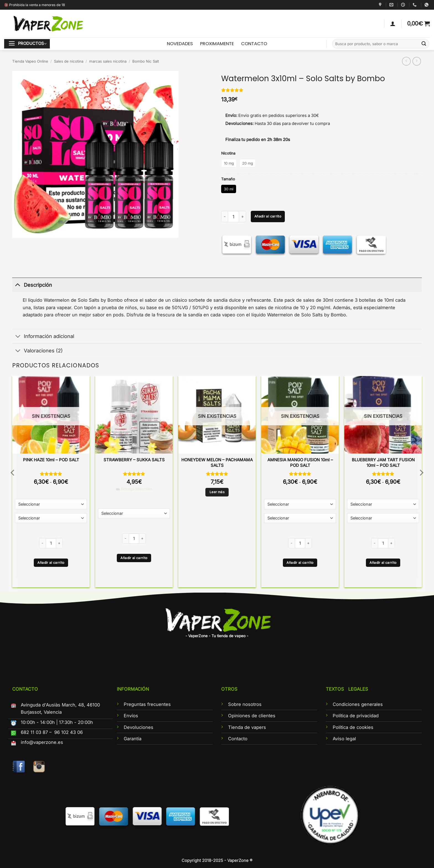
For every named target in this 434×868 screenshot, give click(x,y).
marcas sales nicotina (108, 61)
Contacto (238, 739)
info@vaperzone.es (42, 742)
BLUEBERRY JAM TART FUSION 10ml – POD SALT (383, 463)
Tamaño (228, 179)
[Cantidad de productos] (233, 217)
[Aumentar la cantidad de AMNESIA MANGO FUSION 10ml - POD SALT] (309, 543)
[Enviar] (424, 44)
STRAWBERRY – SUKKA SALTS (134, 460)
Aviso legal (344, 739)
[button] (418, 24)
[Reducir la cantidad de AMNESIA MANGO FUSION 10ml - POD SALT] (291, 543)
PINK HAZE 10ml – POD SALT (51, 460)
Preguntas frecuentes (147, 704)
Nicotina (228, 153)
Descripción (32, 285)
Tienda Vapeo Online (30, 61)
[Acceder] (393, 24)
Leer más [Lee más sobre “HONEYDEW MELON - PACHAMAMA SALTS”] (217, 492)
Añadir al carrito (268, 216)
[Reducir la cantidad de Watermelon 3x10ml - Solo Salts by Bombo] (224, 217)
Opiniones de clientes (252, 716)
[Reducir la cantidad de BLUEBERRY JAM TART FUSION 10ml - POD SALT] (374, 543)
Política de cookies (353, 727)
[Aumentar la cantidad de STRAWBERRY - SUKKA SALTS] (143, 538)
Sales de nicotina (69, 61)
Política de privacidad (356, 716)
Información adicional (43, 337)
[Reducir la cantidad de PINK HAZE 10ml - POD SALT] (42, 543)
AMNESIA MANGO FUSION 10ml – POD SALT (300, 463)
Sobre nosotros (245, 704)
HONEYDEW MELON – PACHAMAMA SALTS (217, 463)
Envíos (131, 716)
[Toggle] (18, 285)
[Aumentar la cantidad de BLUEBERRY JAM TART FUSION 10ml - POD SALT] (392, 543)
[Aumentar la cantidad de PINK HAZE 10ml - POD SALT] (60, 543)
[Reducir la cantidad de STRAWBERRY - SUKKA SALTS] (125, 538)
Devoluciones (139, 727)
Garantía (133, 739)
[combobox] (381, 44)
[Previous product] (417, 61)
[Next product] (406, 61)
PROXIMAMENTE (217, 44)
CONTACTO (254, 44)
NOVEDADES (180, 44)
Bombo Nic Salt (146, 61)
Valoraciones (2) (38, 351)
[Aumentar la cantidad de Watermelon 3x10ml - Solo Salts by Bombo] (243, 217)
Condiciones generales (358, 704)
